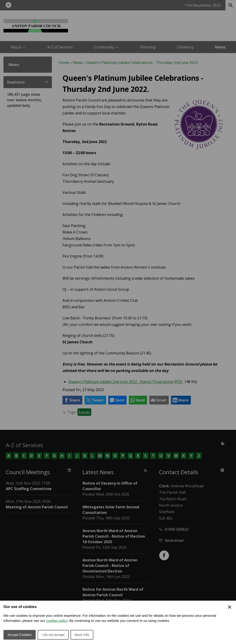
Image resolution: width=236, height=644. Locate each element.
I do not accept (53, 635)
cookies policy (57, 621)
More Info (82, 635)
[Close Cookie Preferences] (230, 607)
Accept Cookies (20, 635)
